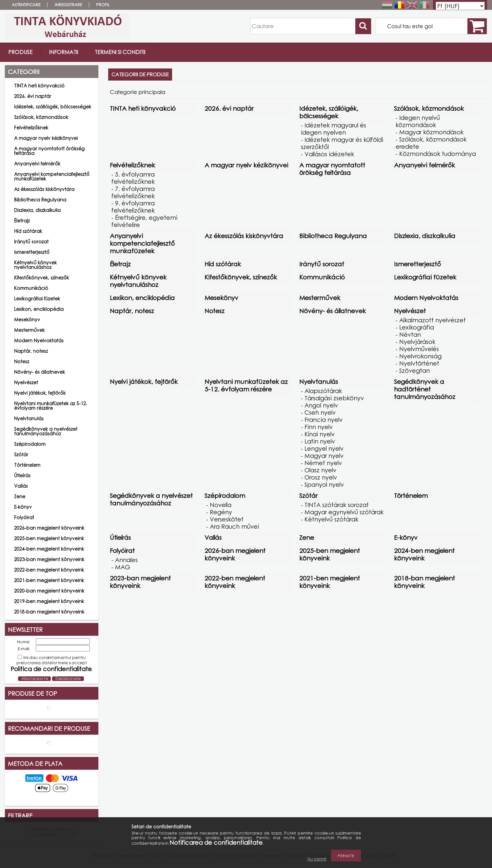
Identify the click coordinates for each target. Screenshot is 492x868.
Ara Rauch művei (234, 526)
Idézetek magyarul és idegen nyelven (334, 129)
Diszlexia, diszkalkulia (37, 210)
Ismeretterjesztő (32, 252)
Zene (20, 496)
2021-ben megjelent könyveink (49, 580)
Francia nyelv (324, 420)
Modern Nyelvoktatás (39, 340)
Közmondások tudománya (438, 154)
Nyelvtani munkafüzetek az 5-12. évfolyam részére (51, 406)
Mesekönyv (27, 320)
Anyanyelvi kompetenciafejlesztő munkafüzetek (52, 176)
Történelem (27, 465)
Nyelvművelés (419, 349)
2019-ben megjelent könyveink (49, 601)
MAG (123, 567)
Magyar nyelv (324, 456)
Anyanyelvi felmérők (37, 164)
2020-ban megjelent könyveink (49, 591)
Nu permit (317, 859)
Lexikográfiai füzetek (37, 299)
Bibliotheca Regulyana (40, 200)
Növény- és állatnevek (39, 372)
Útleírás (22, 475)
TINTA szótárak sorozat (337, 505)
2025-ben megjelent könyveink (49, 538)
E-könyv (23, 507)
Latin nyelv (320, 441)
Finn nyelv (319, 427)
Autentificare (26, 5)
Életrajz (22, 221)
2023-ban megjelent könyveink (49, 559)
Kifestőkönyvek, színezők (41, 278)
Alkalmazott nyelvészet (433, 320)
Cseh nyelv (320, 412)
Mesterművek (29, 330)
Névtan (410, 334)
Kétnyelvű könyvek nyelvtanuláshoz (35, 265)
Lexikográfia (417, 327)
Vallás (21, 486)
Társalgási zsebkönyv (334, 398)
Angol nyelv (321, 405)
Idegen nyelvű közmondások (418, 121)
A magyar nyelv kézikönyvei (46, 138)
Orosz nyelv (321, 477)
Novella (221, 505)
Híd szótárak (28, 231)
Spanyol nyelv (324, 484)
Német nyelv (323, 463)
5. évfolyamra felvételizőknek (133, 178)
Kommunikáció (31, 288)
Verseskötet (227, 519)
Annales (126, 560)
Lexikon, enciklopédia (39, 309)
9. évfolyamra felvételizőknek (133, 207)
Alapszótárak (323, 391)
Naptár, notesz (31, 351)
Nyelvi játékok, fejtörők (40, 393)
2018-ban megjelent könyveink (49, 612)
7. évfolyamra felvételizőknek (133, 192)
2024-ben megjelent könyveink (49, 549)
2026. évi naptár (33, 96)
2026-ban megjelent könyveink (49, 528)
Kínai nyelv (320, 434)
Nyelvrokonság (420, 356)
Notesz (22, 361)
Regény (221, 512)
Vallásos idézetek (329, 154)
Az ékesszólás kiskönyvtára (44, 189)
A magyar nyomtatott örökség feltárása (49, 151)
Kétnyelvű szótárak (331, 519)
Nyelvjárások (417, 342)
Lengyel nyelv (324, 448)
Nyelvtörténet (419, 363)
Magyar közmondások (431, 132)
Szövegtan (414, 370)
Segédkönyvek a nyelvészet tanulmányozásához (46, 431)
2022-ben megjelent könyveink (49, 570)
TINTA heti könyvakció (39, 86)
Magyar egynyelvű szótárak (344, 512)
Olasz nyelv (320, 470)
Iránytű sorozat (31, 242)
